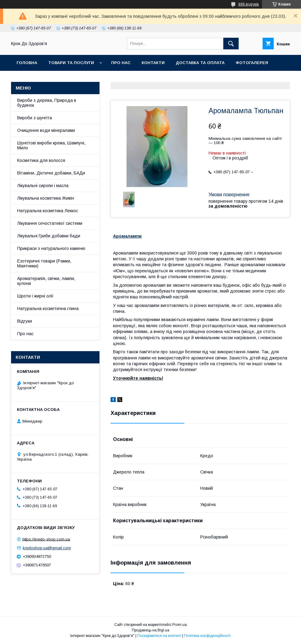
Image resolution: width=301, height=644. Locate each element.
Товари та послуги (71, 63)
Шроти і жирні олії (35, 296)
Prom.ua (180, 625)
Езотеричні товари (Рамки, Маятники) (44, 263)
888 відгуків (249, 4)
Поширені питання (66, 79)
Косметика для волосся (41, 160)
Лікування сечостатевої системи (50, 223)
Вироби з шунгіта (35, 118)
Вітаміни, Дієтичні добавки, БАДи (51, 173)
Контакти (153, 63)
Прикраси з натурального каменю (51, 248)
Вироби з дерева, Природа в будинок (47, 103)
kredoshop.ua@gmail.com (47, 548)
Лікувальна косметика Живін (46, 198)
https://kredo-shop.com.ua (46, 539)
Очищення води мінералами (46, 130)
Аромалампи (127, 236)
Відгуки (25, 321)
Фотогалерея (252, 63)
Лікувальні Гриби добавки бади (49, 236)
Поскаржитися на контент (159, 636)
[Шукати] (231, 44)
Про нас (121, 63)
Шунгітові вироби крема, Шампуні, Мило (51, 145)
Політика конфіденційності (207, 636)
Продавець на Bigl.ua (150, 630)
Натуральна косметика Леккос (48, 211)
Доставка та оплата (200, 63)
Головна (27, 63)
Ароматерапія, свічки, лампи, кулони (46, 281)
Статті (24, 79)
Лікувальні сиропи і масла (43, 186)
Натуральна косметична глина (48, 309)
